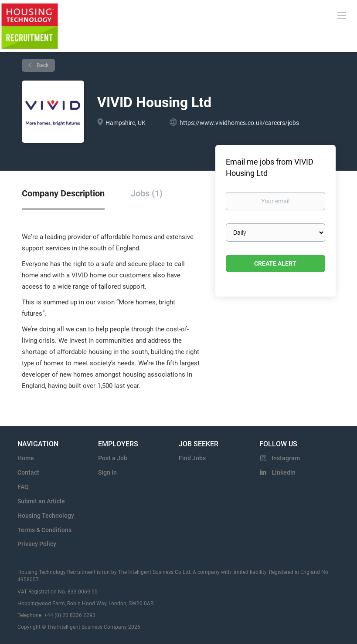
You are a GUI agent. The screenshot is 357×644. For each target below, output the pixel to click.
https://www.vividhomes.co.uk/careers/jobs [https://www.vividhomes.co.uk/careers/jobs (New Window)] (239, 123)
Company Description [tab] (63, 193)
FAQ (23, 487)
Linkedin (284, 472)
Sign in (107, 472)
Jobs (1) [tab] (147, 193)
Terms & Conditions (44, 530)
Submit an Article (41, 501)
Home (26, 458)
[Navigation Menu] (342, 15)
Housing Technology (46, 516)
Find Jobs (192, 458)
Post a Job (113, 458)
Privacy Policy (37, 544)
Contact (28, 472)
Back (42, 65)
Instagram (286, 458)
